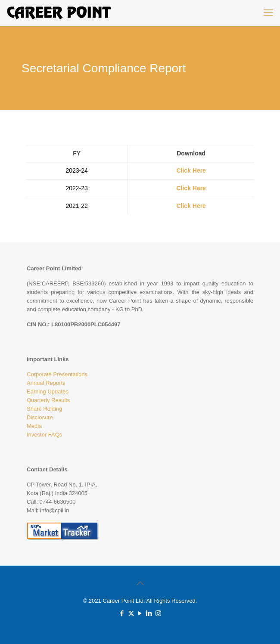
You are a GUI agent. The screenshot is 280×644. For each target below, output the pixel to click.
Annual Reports (46, 383)
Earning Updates (48, 392)
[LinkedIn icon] (149, 613)
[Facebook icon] (122, 613)
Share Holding (44, 409)
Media (34, 426)
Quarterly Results (48, 400)
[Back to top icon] (140, 583)
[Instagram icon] (158, 613)
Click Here (191, 170)
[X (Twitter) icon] (131, 613)
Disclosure (40, 417)
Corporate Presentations (57, 374)
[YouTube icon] (140, 613)
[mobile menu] (268, 13)
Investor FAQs (44, 435)
